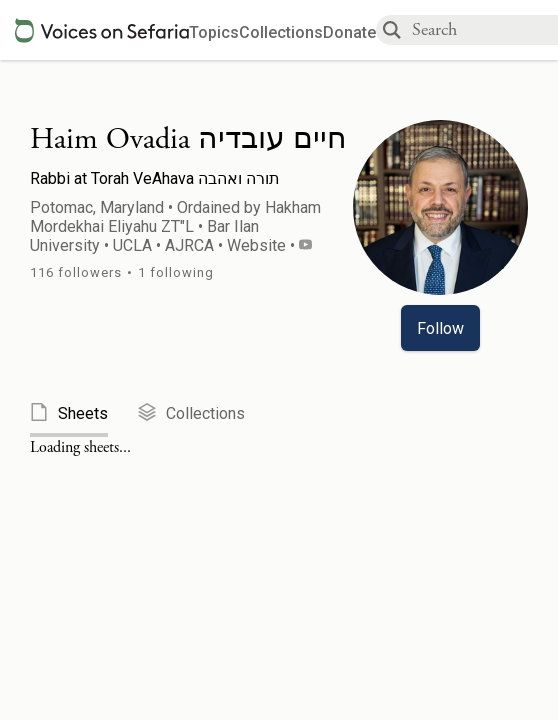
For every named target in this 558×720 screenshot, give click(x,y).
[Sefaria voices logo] (102, 30)
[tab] (84, 414)
